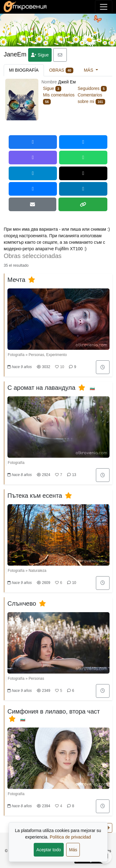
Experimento (56, 355)
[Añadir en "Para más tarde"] (103, 367)
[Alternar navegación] (104, 7)
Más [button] (89, 70)
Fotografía (16, 355)
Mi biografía (24, 70)
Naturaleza (37, 571)
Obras (61, 70)
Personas (36, 355)
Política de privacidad (70, 837)
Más (73, 850)
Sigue (40, 55)
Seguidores (92, 88)
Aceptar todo (49, 850)
